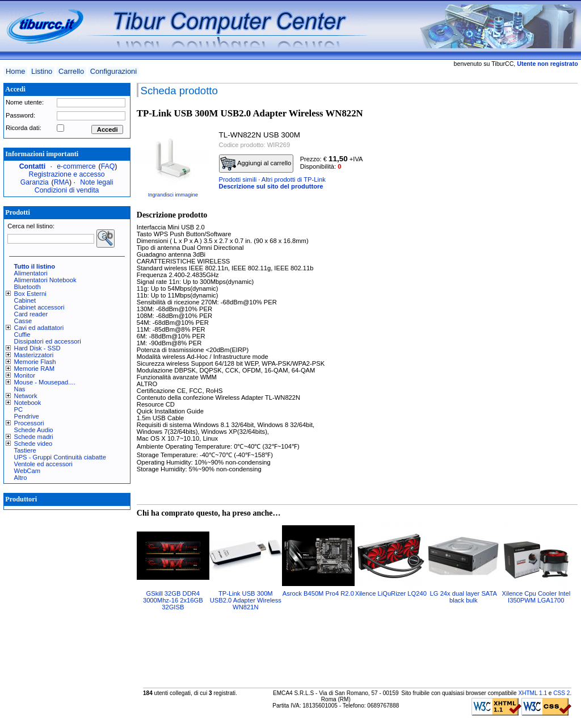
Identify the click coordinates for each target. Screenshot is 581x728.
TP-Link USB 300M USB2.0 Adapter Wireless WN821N (246, 600)
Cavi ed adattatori (39, 328)
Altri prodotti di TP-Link (294, 179)
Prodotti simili (238, 179)
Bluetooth (28, 287)
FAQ (108, 166)
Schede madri (34, 437)
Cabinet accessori (39, 307)
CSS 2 (561, 693)
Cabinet (25, 300)
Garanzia (35, 182)
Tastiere (25, 450)
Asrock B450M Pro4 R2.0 (318, 593)
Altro (21, 478)
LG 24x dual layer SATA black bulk (464, 597)
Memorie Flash (35, 362)
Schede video (33, 444)
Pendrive (27, 416)
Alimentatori (31, 273)
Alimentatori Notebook (45, 280)
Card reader (31, 314)
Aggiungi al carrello (256, 164)
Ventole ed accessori (43, 464)
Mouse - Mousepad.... (45, 382)
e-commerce (76, 166)
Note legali (96, 182)
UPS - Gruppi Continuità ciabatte (60, 457)
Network (26, 396)
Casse (23, 321)
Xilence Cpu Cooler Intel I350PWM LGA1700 (536, 597)
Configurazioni (113, 71)
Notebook (28, 403)
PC (19, 409)
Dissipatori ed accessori (48, 341)
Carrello (71, 71)
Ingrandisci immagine (173, 195)
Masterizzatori (34, 355)
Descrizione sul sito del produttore (271, 186)
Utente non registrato (547, 64)
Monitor (25, 375)
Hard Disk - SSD (37, 348)
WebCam (27, 471)
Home (15, 71)
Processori (29, 423)
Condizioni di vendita (67, 190)
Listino (42, 71)
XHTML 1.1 (532, 693)
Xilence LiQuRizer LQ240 (391, 593)
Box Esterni (30, 294)
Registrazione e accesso (67, 174)
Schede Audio (34, 430)
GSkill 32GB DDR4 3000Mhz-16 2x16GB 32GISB (173, 600)
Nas (20, 389)
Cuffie (22, 334)
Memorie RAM (34, 369)
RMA (62, 182)
